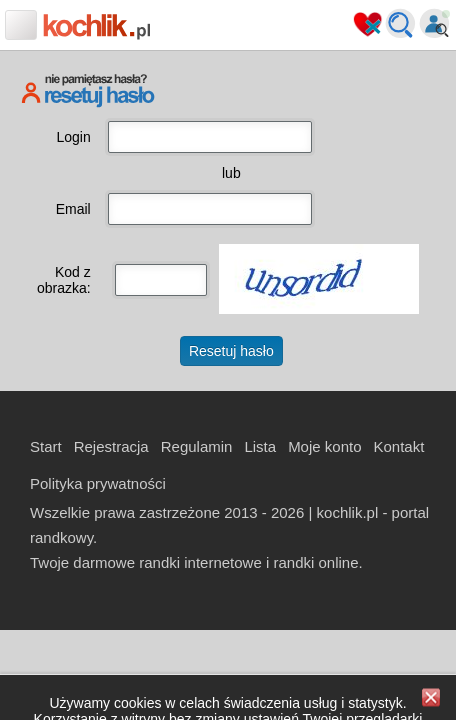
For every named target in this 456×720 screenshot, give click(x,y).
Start (46, 446)
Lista (260, 446)
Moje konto (324, 446)
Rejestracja (111, 446)
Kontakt (399, 446)
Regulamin (197, 446)
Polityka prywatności (98, 483)
